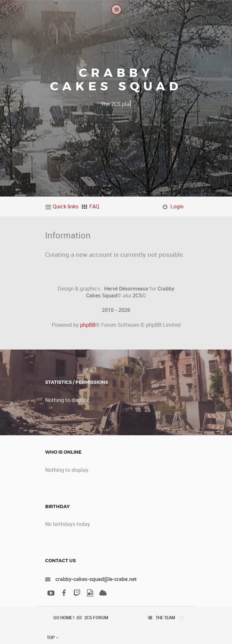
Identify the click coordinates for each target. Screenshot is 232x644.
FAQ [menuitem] (94, 206)
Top (53, 637)
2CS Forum (96, 618)
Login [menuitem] (177, 206)
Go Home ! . (65, 618)
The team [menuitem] (165, 618)
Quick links (66, 206)
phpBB (88, 325)
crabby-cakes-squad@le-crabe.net (96, 579)
